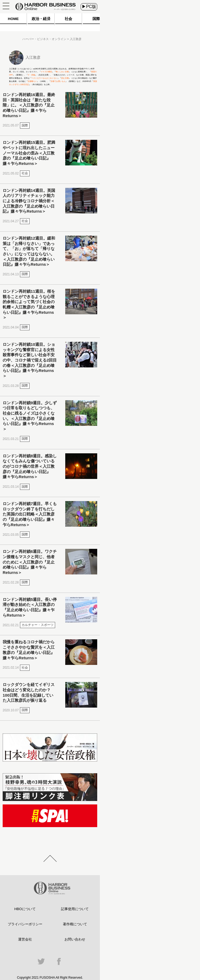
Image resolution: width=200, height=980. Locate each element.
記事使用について (75, 909)
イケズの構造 (46, 72)
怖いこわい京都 (62, 72)
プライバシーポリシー (25, 924)
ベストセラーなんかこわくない (44, 78)
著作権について (75, 924)
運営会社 (25, 939)
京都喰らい (32, 81)
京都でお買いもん (58, 81)
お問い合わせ (75, 939)
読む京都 (65, 78)
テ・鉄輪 (31, 75)
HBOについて (25, 909)
